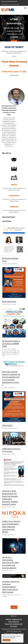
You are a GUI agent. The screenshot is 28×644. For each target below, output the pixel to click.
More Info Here (14, 75)
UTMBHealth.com (17, 619)
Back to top (14, 616)
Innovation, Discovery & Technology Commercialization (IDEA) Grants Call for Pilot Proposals (11, 587)
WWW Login (13, 633)
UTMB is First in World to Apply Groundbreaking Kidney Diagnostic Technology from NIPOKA (11, 527)
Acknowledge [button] (6, 640)
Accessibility (14, 626)
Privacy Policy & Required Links (14, 624)
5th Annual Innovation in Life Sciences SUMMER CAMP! (11, 344)
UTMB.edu (8, 619)
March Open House (9, 301)
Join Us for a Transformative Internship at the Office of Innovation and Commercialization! (10, 563)
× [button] (22, 635)
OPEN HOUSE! (7, 426)
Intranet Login (21, 633)
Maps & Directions (14, 622)
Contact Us (14, 607)
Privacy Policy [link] (12, 638)
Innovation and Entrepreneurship (9, 1)
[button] (25, 8)
